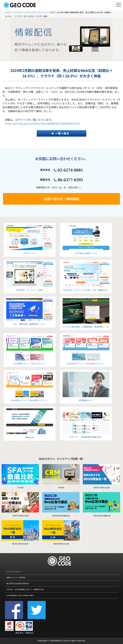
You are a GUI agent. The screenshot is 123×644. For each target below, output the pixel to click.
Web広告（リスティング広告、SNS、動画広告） (86, 276)
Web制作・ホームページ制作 (30, 276)
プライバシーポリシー (15, 572)
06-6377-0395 (70, 180)
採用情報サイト (86, 387)
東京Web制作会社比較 (20, 533)
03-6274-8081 (70, 170)
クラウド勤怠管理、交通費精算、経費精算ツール (86, 313)
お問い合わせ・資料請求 (61, 199)
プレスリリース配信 (46, 12)
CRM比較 (61, 476)
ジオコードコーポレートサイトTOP (20, 12)
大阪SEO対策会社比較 (20, 504)
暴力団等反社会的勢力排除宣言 (18, 584)
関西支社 (30, 424)
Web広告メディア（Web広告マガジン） (86, 350)
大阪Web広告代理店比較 (101, 504)
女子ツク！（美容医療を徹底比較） (86, 423)
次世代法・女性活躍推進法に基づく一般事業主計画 (25, 589)
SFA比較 (20, 476)
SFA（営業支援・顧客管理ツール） (30, 312)
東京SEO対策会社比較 (101, 476)
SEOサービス (30, 240)
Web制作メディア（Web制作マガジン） (30, 387)
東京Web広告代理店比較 (61, 504)
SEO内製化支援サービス (86, 240)
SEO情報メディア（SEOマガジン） (30, 350)
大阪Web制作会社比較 (61, 533)
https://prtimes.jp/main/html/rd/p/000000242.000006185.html (43, 124)
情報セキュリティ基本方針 (16, 578)
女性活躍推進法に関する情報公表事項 (20, 595)
